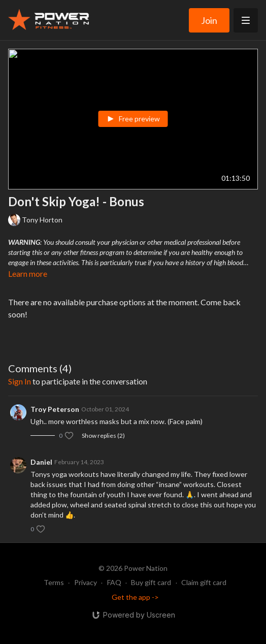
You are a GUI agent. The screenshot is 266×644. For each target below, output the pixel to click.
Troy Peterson (55, 409)
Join (209, 20)
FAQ (114, 582)
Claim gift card (204, 582)
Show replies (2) (103, 436)
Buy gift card (151, 582)
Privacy (86, 582)
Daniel (41, 462)
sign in (20, 381)
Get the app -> (135, 597)
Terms (54, 582)
